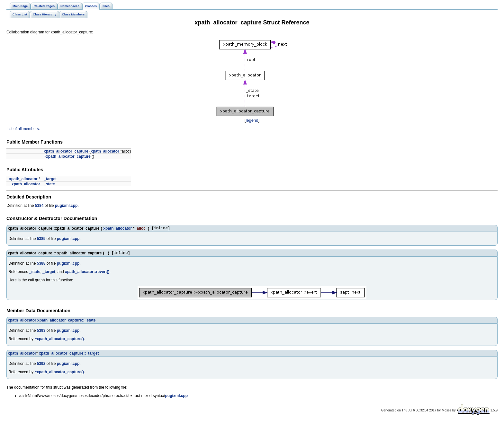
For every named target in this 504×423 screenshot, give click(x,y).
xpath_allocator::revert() (87, 274)
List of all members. (23, 129)
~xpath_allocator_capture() (59, 341)
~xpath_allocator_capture (67, 156)
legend (252, 120)
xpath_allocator (105, 151)
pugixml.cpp (66, 206)
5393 (41, 332)
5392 (41, 366)
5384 (39, 206)
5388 (41, 265)
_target (50, 179)
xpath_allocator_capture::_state (66, 322)
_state (49, 184)
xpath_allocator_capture (66, 151)
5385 (41, 240)
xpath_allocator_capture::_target (69, 355)
